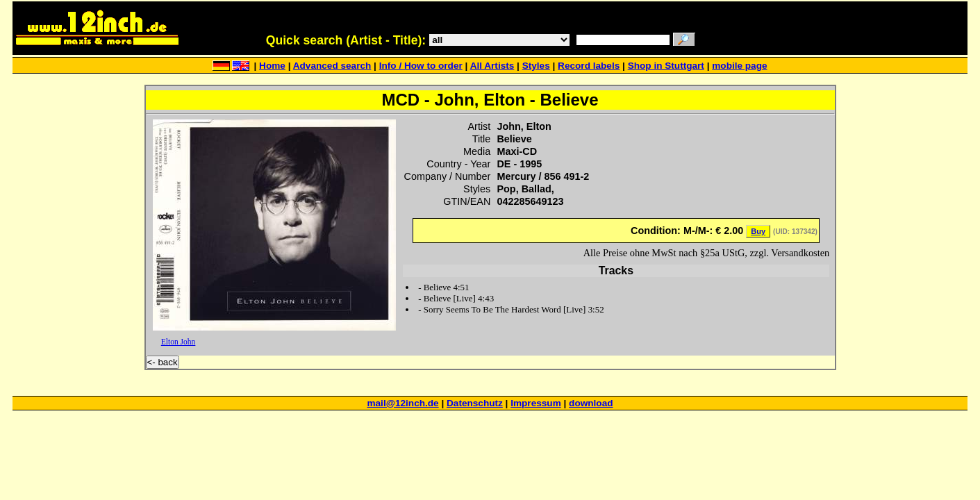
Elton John (178, 342)
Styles (536, 66)
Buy (758, 231)
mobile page (739, 66)
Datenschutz (475, 403)
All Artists (492, 66)
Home (272, 66)
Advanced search (332, 66)
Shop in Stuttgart (666, 66)
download (591, 403)
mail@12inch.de (402, 403)
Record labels (589, 66)
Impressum (536, 403)
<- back (163, 362)
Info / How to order (421, 66)
